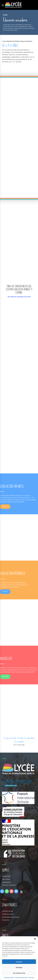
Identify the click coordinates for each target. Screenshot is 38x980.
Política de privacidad (21, 977)
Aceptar (19, 962)
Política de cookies (9, 977)
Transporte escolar (8, 914)
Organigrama (6, 882)
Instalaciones (6, 876)
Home (5, 15)
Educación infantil (8, 495)
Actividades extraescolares (11, 917)
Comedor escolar (7, 911)
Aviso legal (31, 977)
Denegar (19, 967)
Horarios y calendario (9, 885)
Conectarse (6, 920)
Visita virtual (6, 879)
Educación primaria (8, 583)
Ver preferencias (19, 973)
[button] (35, 939)
